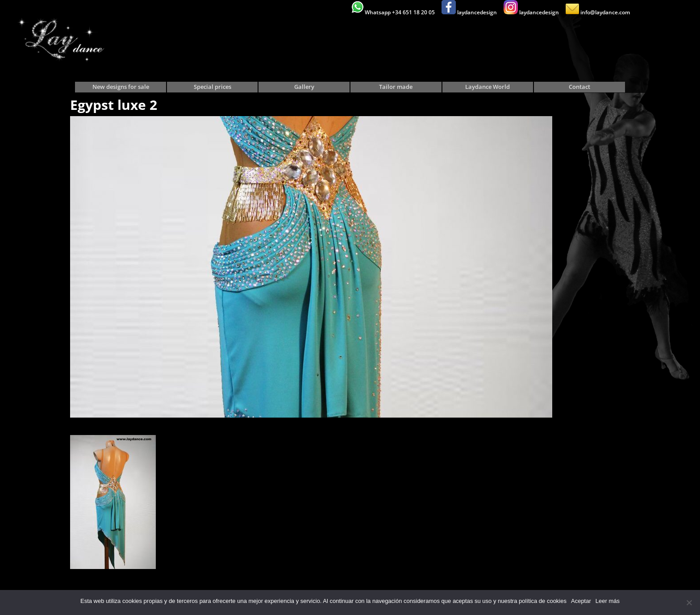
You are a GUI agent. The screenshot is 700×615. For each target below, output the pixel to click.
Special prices (212, 87)
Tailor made (396, 87)
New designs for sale (121, 87)
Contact (579, 87)
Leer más (608, 601)
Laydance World (487, 87)
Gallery (304, 87)
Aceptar (581, 601)
